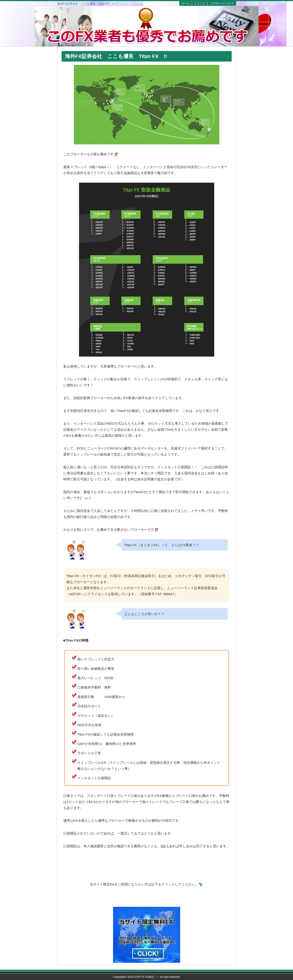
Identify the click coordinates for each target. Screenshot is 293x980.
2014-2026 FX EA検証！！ (143, 977)
